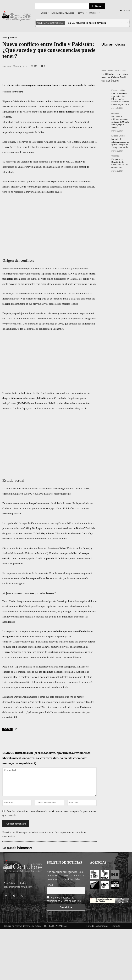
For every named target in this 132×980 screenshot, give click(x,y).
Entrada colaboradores (97, 926)
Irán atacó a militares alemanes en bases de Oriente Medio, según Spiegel (120, 118)
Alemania (115, 111)
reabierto (18, 192)
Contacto (116, 926)
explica (84, 601)
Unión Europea (107, 70)
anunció (86, 142)
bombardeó (60, 101)
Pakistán (14, 38)
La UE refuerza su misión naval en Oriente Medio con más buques (115, 77)
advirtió (27, 127)
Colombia (115, 149)
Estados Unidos (118, 89)
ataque (86, 553)
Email (50, 885)
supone (30, 672)
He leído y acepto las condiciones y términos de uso (64, 899)
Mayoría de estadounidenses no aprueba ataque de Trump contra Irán (119, 137)
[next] (127, 23)
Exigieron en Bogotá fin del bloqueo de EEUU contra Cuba (120, 155)
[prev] (122, 23)
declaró (58, 712)
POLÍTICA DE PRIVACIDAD (55, 926)
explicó (26, 642)
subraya (57, 682)
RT (16, 729)
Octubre (19, 92)
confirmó (43, 162)
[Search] (97, 6)
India (5, 38)
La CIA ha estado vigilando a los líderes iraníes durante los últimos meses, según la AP (120, 97)
